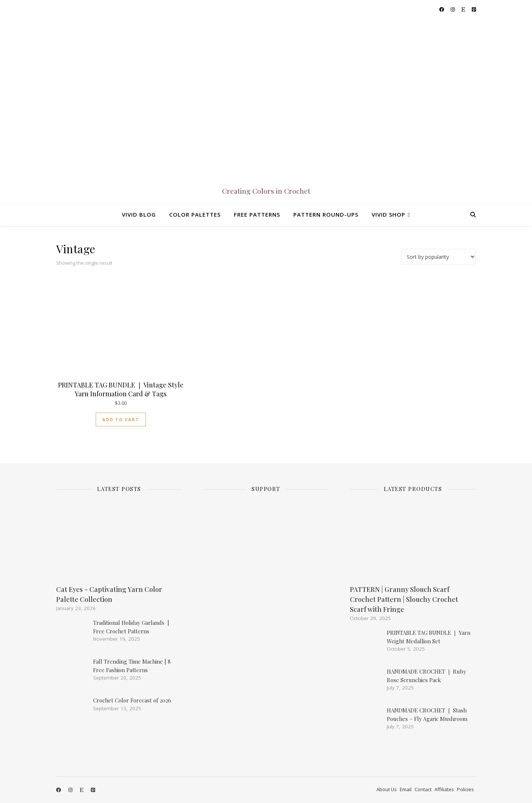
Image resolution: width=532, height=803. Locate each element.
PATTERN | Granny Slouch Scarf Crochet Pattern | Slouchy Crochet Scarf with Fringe (404, 599)
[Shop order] (439, 257)
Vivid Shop (388, 214)
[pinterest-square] (474, 9)
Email (406, 789)
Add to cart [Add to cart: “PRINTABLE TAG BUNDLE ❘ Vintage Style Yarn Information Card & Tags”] (121, 419)
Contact (423, 789)
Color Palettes (195, 214)
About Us (387, 789)
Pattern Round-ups (326, 214)
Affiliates (444, 789)
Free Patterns (257, 214)
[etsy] (464, 9)
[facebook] (442, 9)
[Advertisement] (268, 631)
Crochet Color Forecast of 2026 (132, 700)
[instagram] (453, 9)
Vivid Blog (139, 214)
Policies (465, 789)
